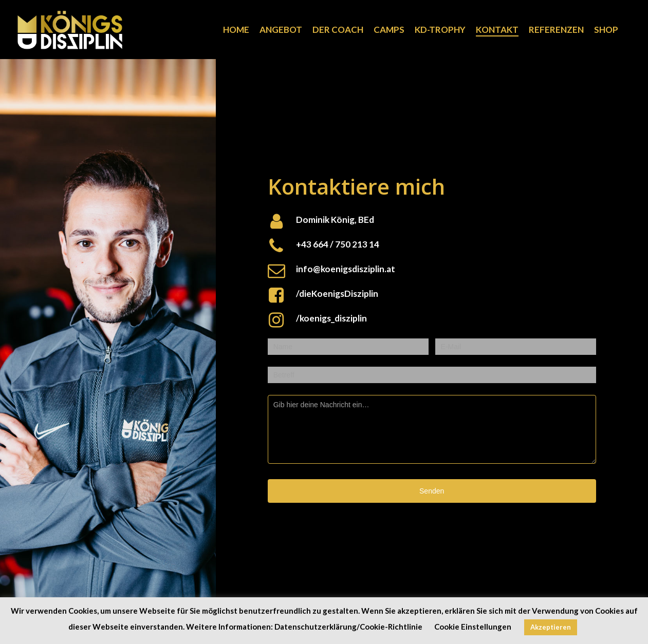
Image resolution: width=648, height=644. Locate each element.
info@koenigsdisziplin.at (346, 269)
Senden (432, 491)
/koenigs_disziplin (331, 318)
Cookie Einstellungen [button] (473, 627)
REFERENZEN (556, 30)
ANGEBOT (281, 30)
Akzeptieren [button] (551, 627)
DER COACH (338, 30)
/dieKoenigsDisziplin (337, 293)
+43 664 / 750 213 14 (338, 244)
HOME (236, 30)
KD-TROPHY (440, 30)
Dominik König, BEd (335, 220)
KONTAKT (497, 30)
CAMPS (389, 30)
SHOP (606, 30)
